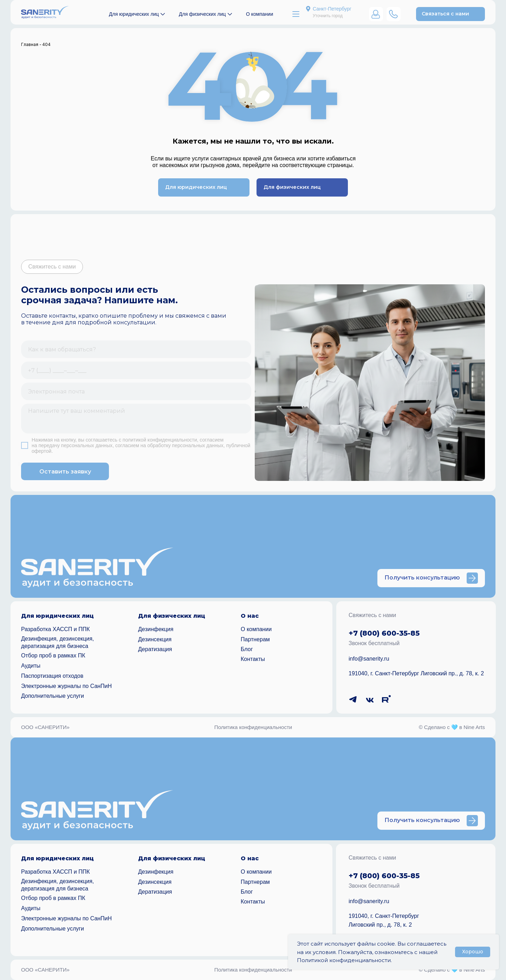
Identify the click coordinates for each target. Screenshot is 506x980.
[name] (136, 349)
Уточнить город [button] (328, 16)
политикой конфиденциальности (160, 440)
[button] (450, 14)
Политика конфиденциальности (253, 727)
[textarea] (136, 419)
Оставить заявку (65, 472)
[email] (136, 391)
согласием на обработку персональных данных (169, 445)
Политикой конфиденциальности (344, 960)
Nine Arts (474, 727)
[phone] (136, 370)
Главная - (31, 44)
